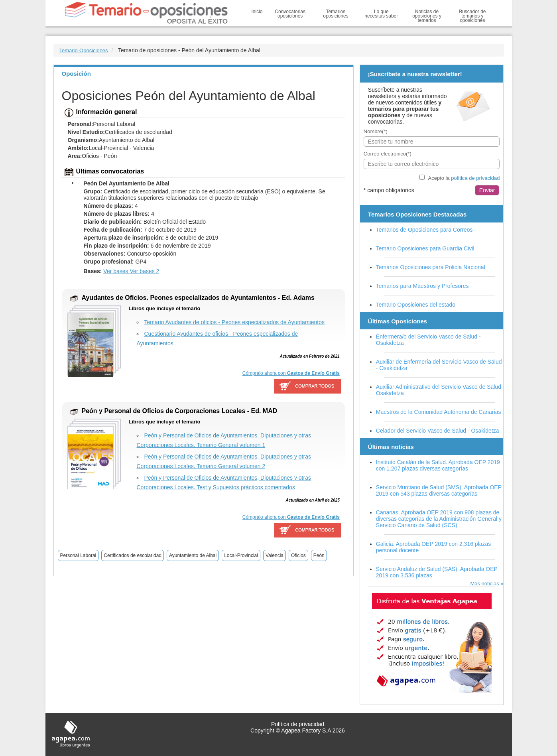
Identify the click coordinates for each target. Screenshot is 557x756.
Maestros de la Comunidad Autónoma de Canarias (439, 412)
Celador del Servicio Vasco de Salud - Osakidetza (438, 431)
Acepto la (464, 178)
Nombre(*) (376, 131)
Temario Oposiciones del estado (416, 305)
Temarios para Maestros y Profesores (422, 286)
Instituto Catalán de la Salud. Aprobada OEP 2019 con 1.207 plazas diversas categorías (438, 465)
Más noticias (484, 584)
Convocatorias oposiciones (290, 14)
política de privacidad (475, 178)
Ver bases (116, 271)
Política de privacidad (298, 724)
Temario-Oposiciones (84, 50)
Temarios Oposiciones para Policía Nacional (431, 267)
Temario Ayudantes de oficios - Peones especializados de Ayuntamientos (234, 322)
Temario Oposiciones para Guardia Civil (425, 248)
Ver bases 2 (144, 271)
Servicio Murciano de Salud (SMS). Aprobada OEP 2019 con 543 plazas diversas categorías (439, 490)
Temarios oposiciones (336, 14)
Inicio (257, 12)
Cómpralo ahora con (291, 373)
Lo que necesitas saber (381, 14)
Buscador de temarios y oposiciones (472, 16)
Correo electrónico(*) (388, 154)
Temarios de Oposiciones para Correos (424, 230)
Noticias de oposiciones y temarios (427, 16)
